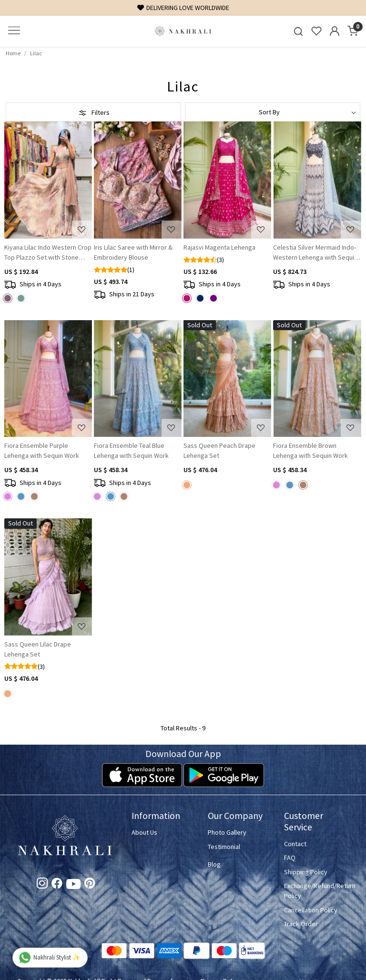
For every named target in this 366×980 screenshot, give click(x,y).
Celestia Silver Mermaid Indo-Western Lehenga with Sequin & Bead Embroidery (315, 253)
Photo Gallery (227, 832)
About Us (144, 832)
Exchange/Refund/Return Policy (316, 891)
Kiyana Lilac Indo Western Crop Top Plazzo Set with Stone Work (48, 253)
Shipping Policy (306, 872)
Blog (214, 864)
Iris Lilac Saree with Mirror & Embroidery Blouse (133, 252)
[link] (298, 31)
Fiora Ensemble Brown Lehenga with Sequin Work (310, 450)
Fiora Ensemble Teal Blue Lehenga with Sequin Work (131, 450)
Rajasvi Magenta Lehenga (219, 247)
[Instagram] (42, 885)
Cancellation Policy (311, 910)
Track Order (301, 924)
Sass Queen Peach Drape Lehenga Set (219, 450)
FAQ (290, 858)
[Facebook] (57, 885)
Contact (295, 844)
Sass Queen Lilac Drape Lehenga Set (38, 649)
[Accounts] (335, 31)
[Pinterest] (90, 885)
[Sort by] (273, 112)
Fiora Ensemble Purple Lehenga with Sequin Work (42, 450)
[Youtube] (73, 886)
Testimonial (224, 847)
